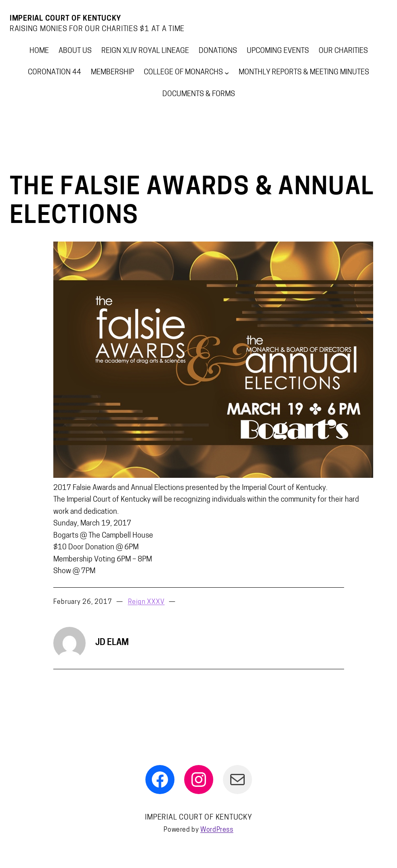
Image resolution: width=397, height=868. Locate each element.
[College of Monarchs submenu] (227, 73)
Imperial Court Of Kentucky (65, 19)
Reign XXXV (146, 602)
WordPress (217, 830)
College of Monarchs (183, 73)
